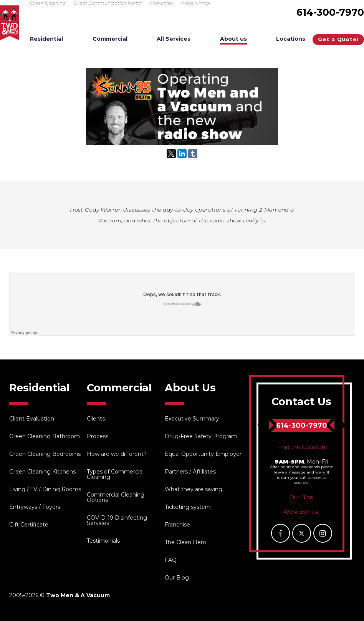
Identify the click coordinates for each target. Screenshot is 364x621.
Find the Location (302, 447)
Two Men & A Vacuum (10, 23)
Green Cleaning (48, 3)
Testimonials (103, 541)
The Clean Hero (185, 542)
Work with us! (301, 512)
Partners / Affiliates (190, 472)
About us (233, 39)
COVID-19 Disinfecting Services (117, 520)
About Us (190, 388)
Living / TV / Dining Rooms (45, 489)
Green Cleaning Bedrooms (45, 454)
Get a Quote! (338, 39)
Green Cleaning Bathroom (45, 436)
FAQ (171, 560)
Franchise (161, 3)
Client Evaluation (32, 419)
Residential (46, 39)
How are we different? (117, 454)
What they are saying (194, 489)
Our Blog (177, 578)
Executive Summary (192, 419)
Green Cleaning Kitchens (42, 472)
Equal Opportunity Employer (203, 454)
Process (98, 436)
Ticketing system (188, 507)
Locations (291, 39)
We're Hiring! (195, 3)
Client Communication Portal (108, 3)
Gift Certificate (29, 525)
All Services (174, 39)
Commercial (110, 39)
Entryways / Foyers (35, 507)
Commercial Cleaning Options (116, 497)
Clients (96, 419)
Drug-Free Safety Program (201, 436)
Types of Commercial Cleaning (115, 474)
